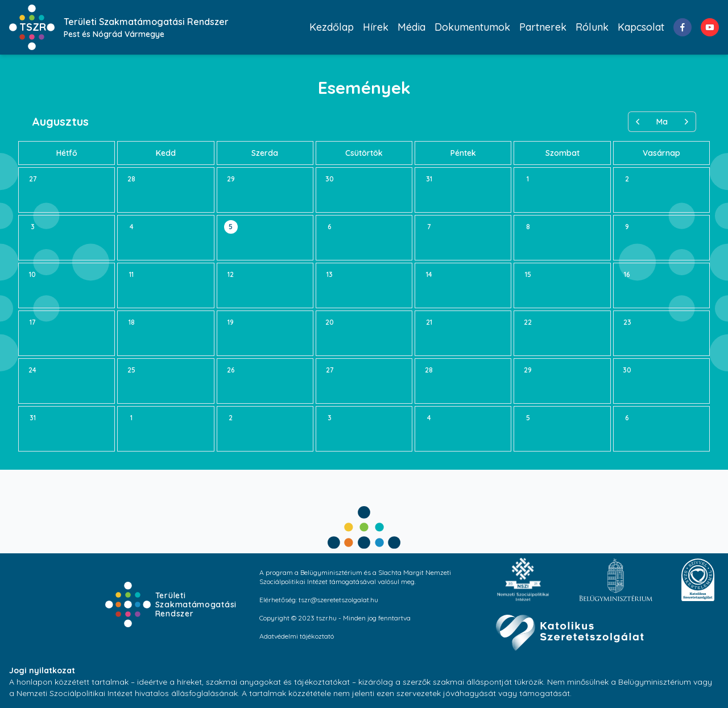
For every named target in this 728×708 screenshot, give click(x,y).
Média (411, 27)
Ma (662, 122)
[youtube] (710, 27)
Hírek (376, 27)
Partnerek (543, 27)
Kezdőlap (332, 27)
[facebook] (682, 27)
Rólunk (592, 27)
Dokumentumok (472, 27)
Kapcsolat (641, 27)
